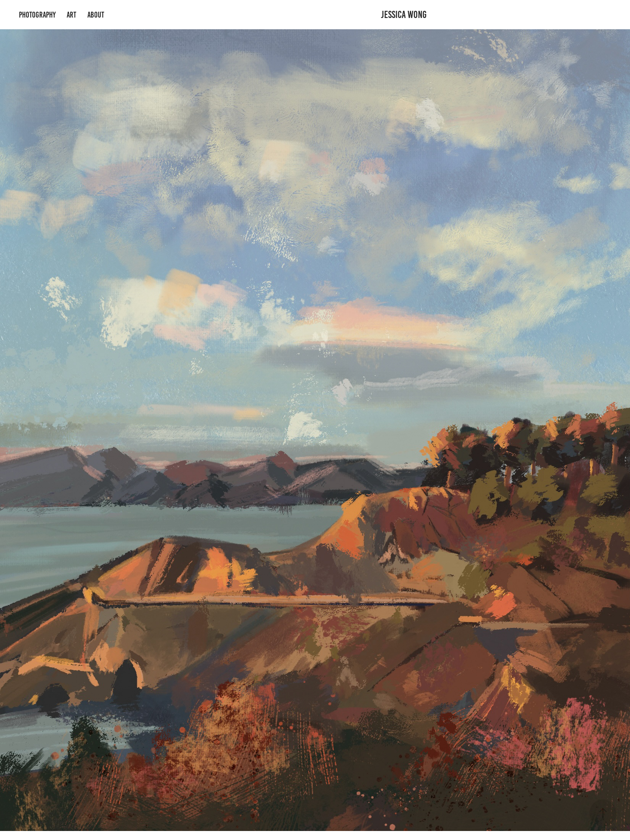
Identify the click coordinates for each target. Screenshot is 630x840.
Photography (37, 15)
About (96, 15)
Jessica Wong (404, 15)
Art (71, 15)
